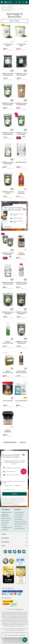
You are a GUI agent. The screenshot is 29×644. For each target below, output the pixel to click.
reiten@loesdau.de (19, 609)
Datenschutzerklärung (8, 503)
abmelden (15, 504)
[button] (2, 2)
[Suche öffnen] (16, 2)
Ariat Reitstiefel (19, 519)
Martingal (4, 525)
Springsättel (5, 530)
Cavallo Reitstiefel (19, 512)
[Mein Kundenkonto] (20, 3)
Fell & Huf (23, 442)
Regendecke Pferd (6, 518)
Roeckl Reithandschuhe (21, 524)
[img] (26, 2)
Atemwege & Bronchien (10, 442)
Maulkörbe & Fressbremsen (5, 515)
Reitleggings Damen (7, 527)
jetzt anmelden (8, 227)
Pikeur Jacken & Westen (21, 522)
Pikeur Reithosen (19, 517)
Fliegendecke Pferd (6, 512)
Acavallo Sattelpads (20, 528)
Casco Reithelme (19, 515)
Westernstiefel (5, 521)
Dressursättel (5, 523)
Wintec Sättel (18, 526)
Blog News (18, 486)
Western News (8, 486)
